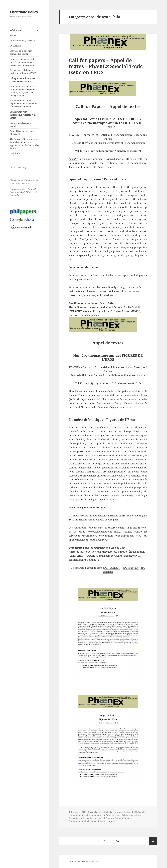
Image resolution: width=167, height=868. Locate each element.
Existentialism (75, 818)
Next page (153, 841)
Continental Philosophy (135, 812)
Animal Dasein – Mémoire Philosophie (22, 133)
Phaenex (110, 818)
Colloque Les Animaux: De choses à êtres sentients (22, 80)
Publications (16, 30)
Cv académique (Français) (22, 41)
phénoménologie (77, 815)
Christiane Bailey (24, 12)
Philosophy (91, 821)
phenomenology (94, 815)
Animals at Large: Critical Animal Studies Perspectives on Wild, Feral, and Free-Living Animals (23, 91)
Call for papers (128, 815)
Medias (13, 35)
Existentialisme (90, 818)
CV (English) (16, 46)
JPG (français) (131, 568)
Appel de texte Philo (100, 812)
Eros (138, 815)
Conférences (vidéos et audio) (21, 124)
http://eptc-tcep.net (89, 399)
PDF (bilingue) (112, 568)
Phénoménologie (123, 818)
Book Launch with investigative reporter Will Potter (23, 115)
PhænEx (73, 391)
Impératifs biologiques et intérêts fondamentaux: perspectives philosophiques (23, 62)
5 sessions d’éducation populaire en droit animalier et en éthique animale (24, 104)
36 (118, 840)
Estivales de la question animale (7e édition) (21, 52)
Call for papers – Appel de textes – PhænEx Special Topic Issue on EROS (106, 66)
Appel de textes (113, 815)
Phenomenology (77, 821)
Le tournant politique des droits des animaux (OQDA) (23, 72)
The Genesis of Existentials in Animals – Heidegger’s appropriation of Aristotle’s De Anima (24, 144)
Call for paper (116, 812)
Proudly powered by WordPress (84, 862)
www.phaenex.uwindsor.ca (95, 291)
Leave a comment (108, 821)
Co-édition (15, 153)
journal (101, 818)
